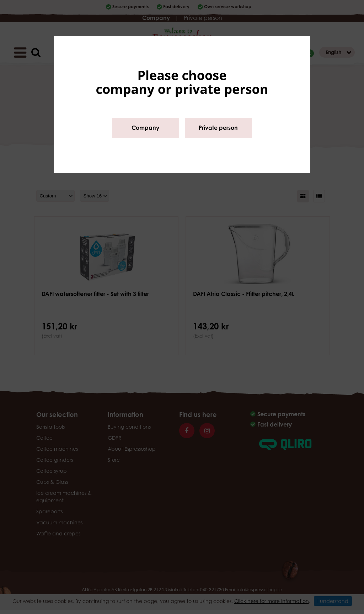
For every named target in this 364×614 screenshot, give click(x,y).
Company (145, 128)
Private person (218, 128)
